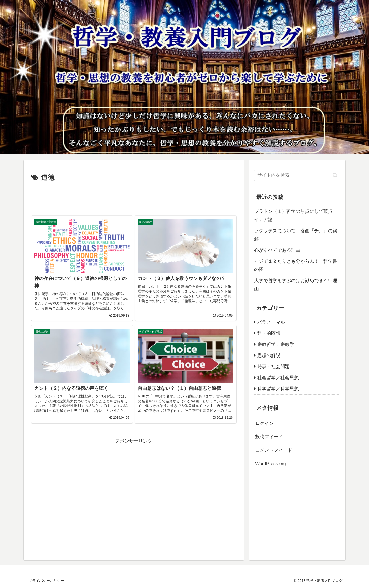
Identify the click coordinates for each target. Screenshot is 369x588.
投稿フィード (269, 437)
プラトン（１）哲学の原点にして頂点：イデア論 (296, 215)
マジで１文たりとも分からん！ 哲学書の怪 (296, 265)
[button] (335, 175)
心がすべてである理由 (277, 250)
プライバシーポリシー (46, 581)
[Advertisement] (134, 198)
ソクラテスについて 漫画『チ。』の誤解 (296, 235)
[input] (297, 175)
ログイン (264, 423)
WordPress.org (271, 464)
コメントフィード (274, 450)
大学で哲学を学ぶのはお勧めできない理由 (296, 285)
